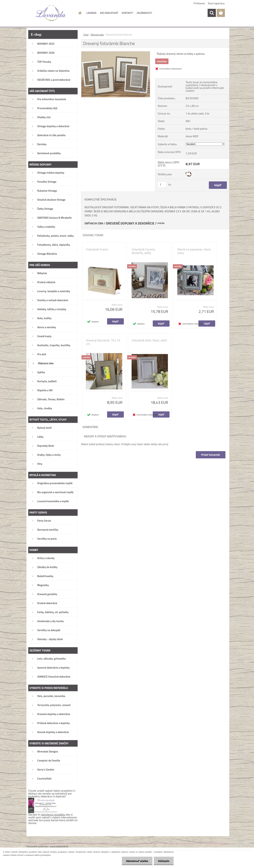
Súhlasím (164, 861)
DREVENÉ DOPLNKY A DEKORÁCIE (130, 223)
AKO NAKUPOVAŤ (109, 13)
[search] (212, 13)
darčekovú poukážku (53, 814)
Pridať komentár (211, 455)
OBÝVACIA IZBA (94, 223)
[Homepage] (80, 13)
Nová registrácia (216, 3)
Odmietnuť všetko (137, 861)
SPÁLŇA (161, 223)
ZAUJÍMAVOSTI (144, 13)
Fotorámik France (97, 249)
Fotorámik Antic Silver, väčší (149, 340)
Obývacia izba (97, 35)
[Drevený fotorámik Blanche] (116, 53)
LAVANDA (91, 13)
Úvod (86, 35)
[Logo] (51, 13)
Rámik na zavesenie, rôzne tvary (194, 251)
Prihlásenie (199, 3)
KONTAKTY (127, 13)
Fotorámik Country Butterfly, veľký (143, 251)
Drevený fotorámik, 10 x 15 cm (103, 342)
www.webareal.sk (59, 846)
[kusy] (162, 184)
